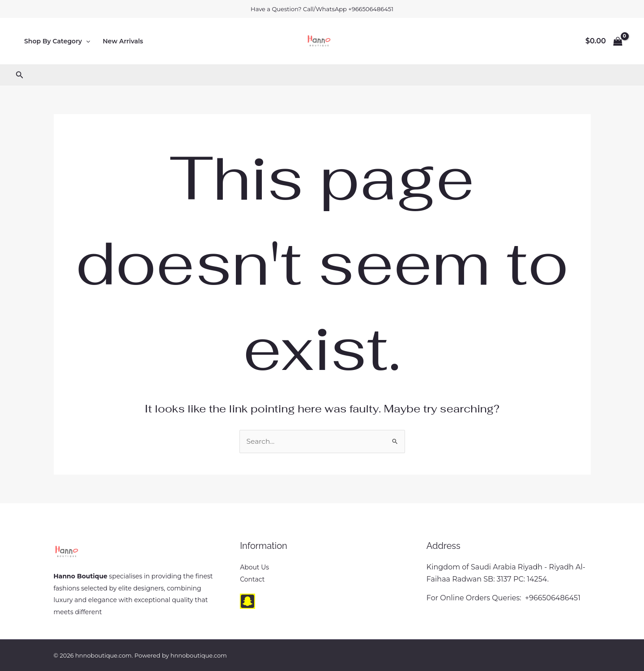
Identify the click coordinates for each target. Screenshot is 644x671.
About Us (254, 568)
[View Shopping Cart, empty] (604, 41)
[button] (86, 41)
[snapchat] (247, 601)
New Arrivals (123, 41)
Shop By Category (57, 41)
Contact (252, 579)
